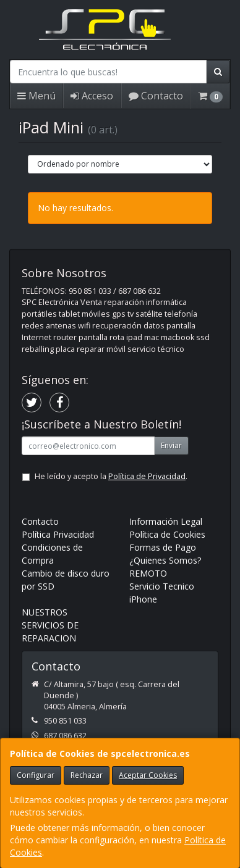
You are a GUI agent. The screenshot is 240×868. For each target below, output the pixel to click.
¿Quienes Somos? (165, 560)
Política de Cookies (167, 534)
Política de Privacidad (147, 476)
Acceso (92, 96)
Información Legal (166, 521)
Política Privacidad (58, 534)
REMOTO (148, 573)
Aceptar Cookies (148, 775)
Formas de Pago (163, 547)
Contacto (156, 96)
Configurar (36, 775)
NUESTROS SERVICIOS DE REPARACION (50, 625)
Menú (36, 96)
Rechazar (87, 775)
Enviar (171, 445)
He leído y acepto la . (111, 476)
